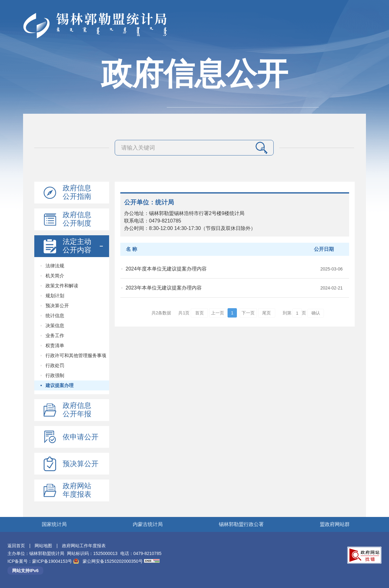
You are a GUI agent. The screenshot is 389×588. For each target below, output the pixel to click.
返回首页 (16, 546)
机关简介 (55, 276)
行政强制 (55, 375)
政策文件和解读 (62, 286)
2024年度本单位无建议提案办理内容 (166, 269)
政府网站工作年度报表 (84, 546)
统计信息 (55, 316)
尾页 (267, 313)
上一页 (218, 313)
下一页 (248, 313)
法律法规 (55, 266)
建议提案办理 (60, 385)
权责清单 (55, 345)
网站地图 (43, 546)
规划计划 (55, 296)
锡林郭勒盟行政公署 (241, 524)
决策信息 (55, 325)
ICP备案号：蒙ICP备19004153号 (40, 561)
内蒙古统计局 (148, 524)
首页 (199, 313)
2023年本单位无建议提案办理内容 (164, 288)
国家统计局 (54, 524)
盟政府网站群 (335, 524)
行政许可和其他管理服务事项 (76, 355)
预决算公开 (57, 306)
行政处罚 (55, 365)
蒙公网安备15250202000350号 (113, 561)
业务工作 (55, 335)
